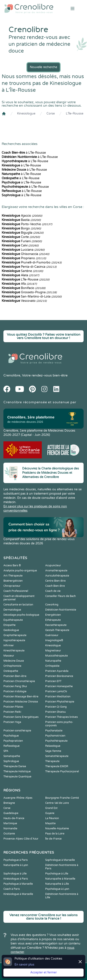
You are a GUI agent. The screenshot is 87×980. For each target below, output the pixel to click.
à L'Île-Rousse (24, 153)
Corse (51, 114)
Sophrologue (11, 761)
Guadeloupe (11, 813)
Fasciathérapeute (56, 625)
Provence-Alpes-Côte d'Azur (21, 839)
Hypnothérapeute (14, 640)
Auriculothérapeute (57, 576)
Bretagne (9, 803)
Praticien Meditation (58, 697)
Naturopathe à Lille (57, 884)
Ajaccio (22, 216)
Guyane (50, 813)
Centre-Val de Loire (57, 803)
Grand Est (51, 808)
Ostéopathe (11, 671)
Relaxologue (53, 746)
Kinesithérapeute (14, 651)
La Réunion (52, 818)
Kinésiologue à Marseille (18, 894)
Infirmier (9, 645)
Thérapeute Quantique (17, 777)
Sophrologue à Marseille (60, 860)
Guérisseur (52, 635)
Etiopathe (9, 625)
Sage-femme (53, 751)
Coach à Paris (12, 889)
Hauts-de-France (14, 818)
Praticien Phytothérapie (60, 702)
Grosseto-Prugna (29, 292)
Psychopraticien (13, 741)
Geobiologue (11, 630)
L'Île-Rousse (75, 114)
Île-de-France (53, 839)
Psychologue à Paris (16, 860)
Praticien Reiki (12, 712)
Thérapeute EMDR (57, 766)
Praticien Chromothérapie (19, 681)
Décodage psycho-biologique (21, 615)
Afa (19, 284)
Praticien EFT (53, 681)
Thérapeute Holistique (17, 771)
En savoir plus (24, 965)
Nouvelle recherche (43, 67)
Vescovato (24, 301)
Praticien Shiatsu (55, 712)
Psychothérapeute (56, 741)
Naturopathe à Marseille (60, 879)
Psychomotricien (55, 736)
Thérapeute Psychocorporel (62, 771)
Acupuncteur (53, 565)
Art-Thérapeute (13, 576)
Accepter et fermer (43, 972)
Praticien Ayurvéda (57, 671)
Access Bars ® (12, 565)
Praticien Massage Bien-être (21, 697)
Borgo (21, 228)
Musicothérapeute (57, 656)
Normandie (10, 828)
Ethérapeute (53, 620)
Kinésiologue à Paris (16, 879)
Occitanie (9, 834)
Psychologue (11, 736)
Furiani (22, 241)
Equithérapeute (13, 620)
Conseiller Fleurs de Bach (60, 596)
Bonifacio (24, 288)
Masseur (9, 656)
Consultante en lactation (18, 605)
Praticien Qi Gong (56, 707)
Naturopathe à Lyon (16, 865)
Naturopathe (53, 661)
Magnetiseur (53, 651)
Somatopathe (12, 756)
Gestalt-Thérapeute (57, 630)
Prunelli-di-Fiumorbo (32, 263)
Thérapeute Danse (15, 766)
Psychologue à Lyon (57, 889)
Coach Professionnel (16, 591)
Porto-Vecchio (27, 224)
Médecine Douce (14, 661)
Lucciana (23, 250)
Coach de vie (53, 591)
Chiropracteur (12, 586)
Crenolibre (12, 375)
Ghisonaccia (25, 254)
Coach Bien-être (55, 586)
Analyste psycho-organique (20, 571)
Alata (20, 275)
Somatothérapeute (57, 756)
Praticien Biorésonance (59, 676)
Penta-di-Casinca (29, 267)
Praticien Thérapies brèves (62, 717)
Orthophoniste (12, 666)
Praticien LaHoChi (56, 691)
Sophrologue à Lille (15, 874)
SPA (6, 751)
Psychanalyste (54, 731)
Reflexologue (12, 746)
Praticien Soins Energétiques (21, 717)
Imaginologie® (54, 640)
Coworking (52, 605)
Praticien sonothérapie (17, 731)
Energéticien (53, 615)
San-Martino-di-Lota (32, 297)
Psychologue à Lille (57, 874)
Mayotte (50, 823)
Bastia (21, 220)
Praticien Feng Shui (15, 686)
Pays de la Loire (55, 834)
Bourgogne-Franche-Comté (62, 798)
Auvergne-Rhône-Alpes (18, 798)
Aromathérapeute (56, 571)
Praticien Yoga (12, 722)
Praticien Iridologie (15, 691)
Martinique (10, 823)
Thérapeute (52, 761)
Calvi (20, 245)
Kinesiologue (26, 114)
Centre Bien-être (55, 581)
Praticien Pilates (13, 707)
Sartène (22, 271)
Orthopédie (52, 666)
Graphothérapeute (15, 635)
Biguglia (23, 233)
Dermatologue (12, 610)
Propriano (24, 258)
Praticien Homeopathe (59, 686)
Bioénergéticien (13, 581)
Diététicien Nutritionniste (61, 610)
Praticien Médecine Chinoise (21, 702)
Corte (21, 237)
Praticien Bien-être (15, 676)
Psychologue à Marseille (18, 884)
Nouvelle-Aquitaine (57, 828)
